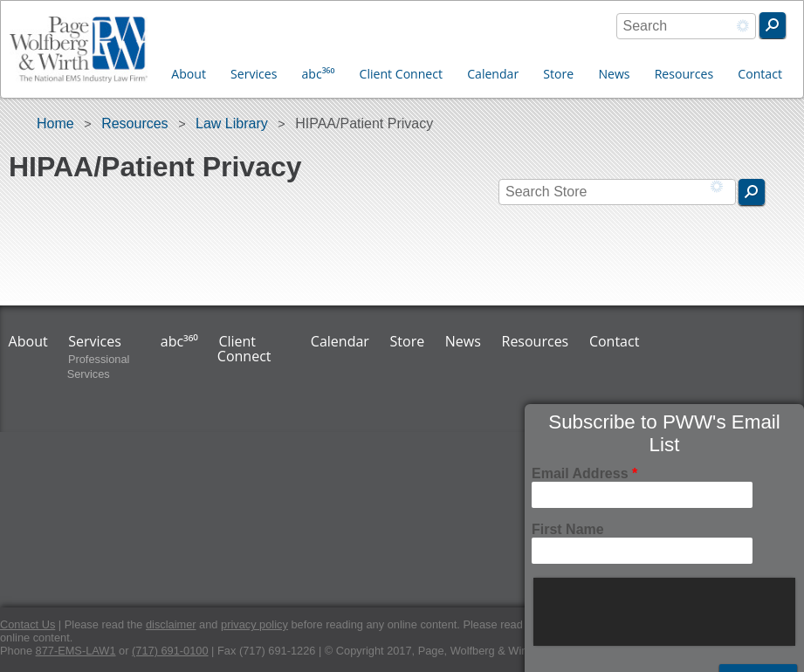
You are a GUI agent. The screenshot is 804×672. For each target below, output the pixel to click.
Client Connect (401, 74)
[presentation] (666, 612)
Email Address (584, 473)
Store (558, 74)
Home (55, 123)
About (189, 74)
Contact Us (27, 624)
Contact (760, 74)
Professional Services (99, 367)
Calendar (493, 74)
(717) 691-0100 (170, 651)
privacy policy (254, 624)
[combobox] (686, 26)
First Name (568, 529)
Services (254, 74)
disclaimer (171, 624)
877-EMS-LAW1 (76, 651)
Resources (684, 74)
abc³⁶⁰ (319, 74)
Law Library (232, 123)
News (614, 74)
